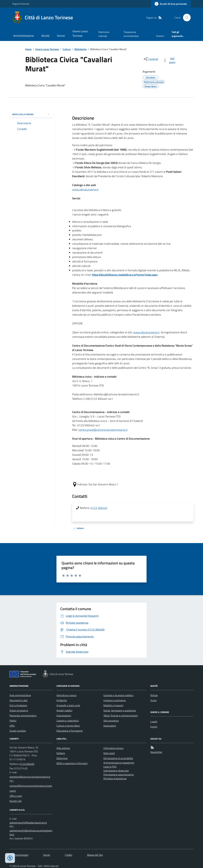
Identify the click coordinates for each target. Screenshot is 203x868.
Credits (69, 855)
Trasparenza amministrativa (131, 34)
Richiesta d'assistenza (115, 778)
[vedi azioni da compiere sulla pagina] (170, 60)
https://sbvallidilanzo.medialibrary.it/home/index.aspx (125, 275)
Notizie (154, 695)
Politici (13, 721)
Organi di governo (19, 710)
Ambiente (62, 700)
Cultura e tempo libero (68, 726)
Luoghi (154, 722)
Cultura (67, 49)
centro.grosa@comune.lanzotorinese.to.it (103, 430)
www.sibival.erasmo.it (85, 189)
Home (28, 49)
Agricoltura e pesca (66, 695)
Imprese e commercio (115, 700)
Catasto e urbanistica (68, 721)
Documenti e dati (18, 700)
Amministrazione (24, 36)
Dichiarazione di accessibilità (118, 758)
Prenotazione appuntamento (119, 775)
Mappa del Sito (95, 855)
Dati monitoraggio (19, 855)
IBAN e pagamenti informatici (72, 763)
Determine (62, 758)
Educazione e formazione (70, 731)
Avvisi (153, 700)
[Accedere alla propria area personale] (171, 4)
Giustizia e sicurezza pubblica (118, 695)
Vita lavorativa (111, 721)
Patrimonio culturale (104, 34)
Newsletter (156, 752)
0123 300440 (99, 508)
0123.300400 (27, 764)
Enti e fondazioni (18, 705)
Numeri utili (16, 801)
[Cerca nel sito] (186, 18)
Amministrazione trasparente (119, 763)
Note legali (109, 753)
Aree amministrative (20, 695)
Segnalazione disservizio (116, 771)
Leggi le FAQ (110, 767)
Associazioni (110, 726)
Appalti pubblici (64, 710)
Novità (45, 36)
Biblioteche (80, 49)
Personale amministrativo (23, 716)
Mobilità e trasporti (113, 705)
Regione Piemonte (21, 4)
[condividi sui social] (151, 59)
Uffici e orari (16, 796)
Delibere (61, 753)
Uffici (12, 726)
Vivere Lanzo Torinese (80, 33)
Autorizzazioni (64, 716)
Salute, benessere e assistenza (120, 710)
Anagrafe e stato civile (68, 705)
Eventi (154, 727)
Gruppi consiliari (18, 731)
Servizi (61, 36)
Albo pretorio (63, 748)
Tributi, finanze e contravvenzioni (121, 716)
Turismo (160, 36)
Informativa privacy (114, 748)
